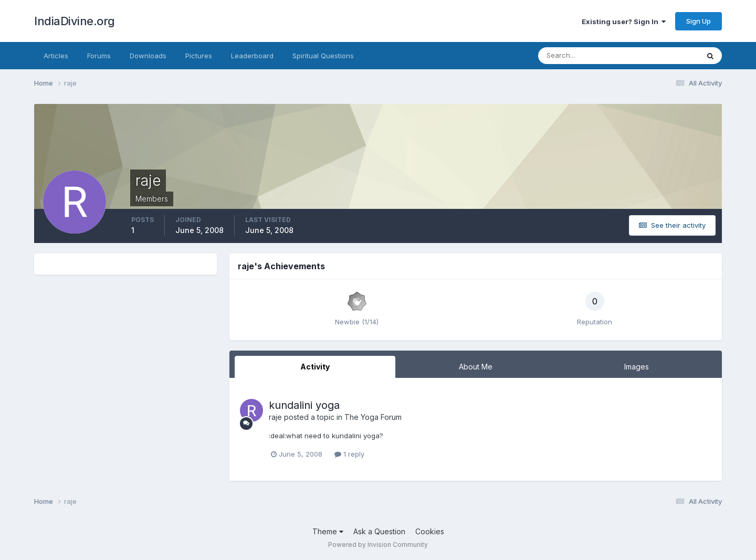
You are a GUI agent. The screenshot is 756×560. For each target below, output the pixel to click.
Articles (56, 56)
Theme (328, 531)
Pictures (199, 56)
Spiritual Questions (323, 56)
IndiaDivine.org (75, 21)
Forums (99, 56)
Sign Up (699, 21)
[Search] (584, 56)
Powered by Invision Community (378, 545)
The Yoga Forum (373, 417)
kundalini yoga (304, 405)
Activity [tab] (315, 367)
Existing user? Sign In (624, 22)
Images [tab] (637, 367)
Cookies (430, 531)
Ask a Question (379, 531)
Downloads (148, 56)
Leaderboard (252, 56)
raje (275, 417)
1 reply (349, 454)
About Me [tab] (476, 367)
